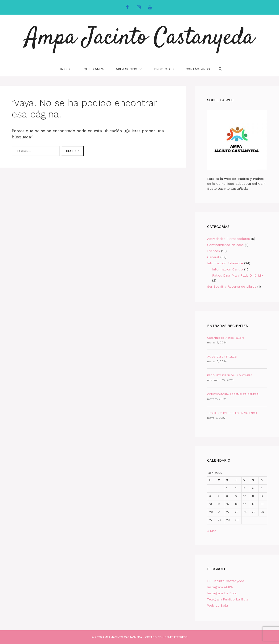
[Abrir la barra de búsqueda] (220, 69)
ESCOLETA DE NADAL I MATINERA (230, 375)
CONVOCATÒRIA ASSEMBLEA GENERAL (234, 394)
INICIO (65, 69)
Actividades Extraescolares (228, 239)
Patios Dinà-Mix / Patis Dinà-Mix (238, 275)
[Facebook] (127, 7)
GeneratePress (176, 637)
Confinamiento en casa (225, 245)
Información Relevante (225, 263)
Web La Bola (217, 605)
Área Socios (132, 69)
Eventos (213, 251)
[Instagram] (139, 7)
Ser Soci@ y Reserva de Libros (232, 286)
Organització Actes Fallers (226, 338)
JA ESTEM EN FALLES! (222, 357)
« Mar (211, 531)
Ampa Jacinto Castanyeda (140, 38)
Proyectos (164, 69)
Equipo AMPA (93, 69)
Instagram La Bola (222, 593)
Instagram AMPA (220, 587)
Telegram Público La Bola (228, 599)
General (213, 257)
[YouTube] (150, 7)
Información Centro (228, 269)
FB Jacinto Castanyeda (226, 581)
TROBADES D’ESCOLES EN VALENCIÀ (232, 413)
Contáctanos (198, 69)
